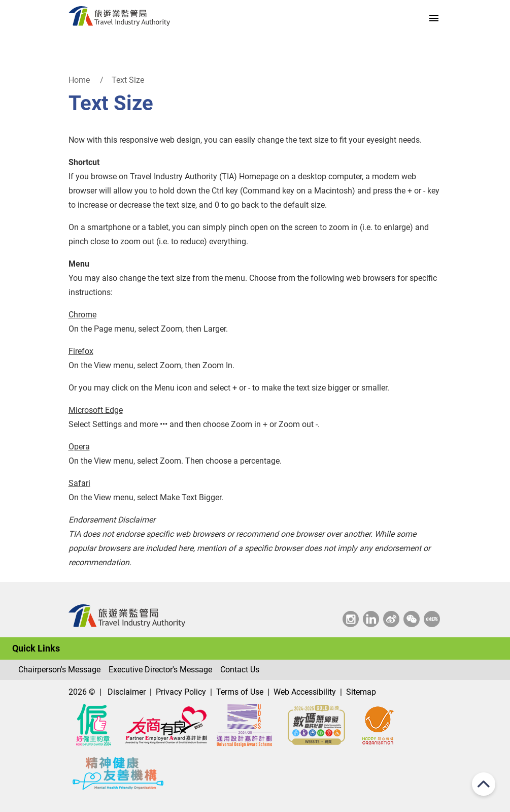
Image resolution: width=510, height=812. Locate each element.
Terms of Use (240, 692)
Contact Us (240, 670)
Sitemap (361, 692)
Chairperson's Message (59, 670)
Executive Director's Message (160, 670)
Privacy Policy (181, 692)
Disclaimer (127, 692)
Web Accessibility (305, 692)
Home (79, 80)
